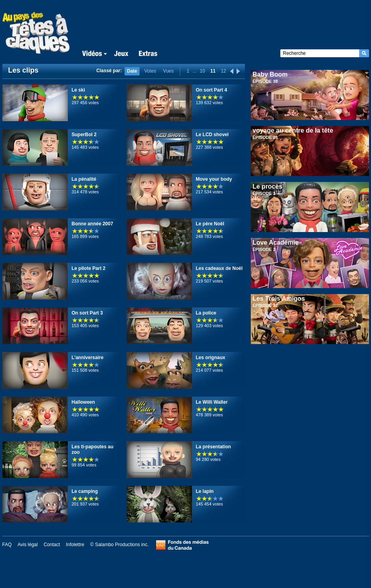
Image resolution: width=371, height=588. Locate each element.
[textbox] (320, 53)
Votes (150, 71)
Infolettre (75, 545)
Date (132, 71)
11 (213, 71)
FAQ (7, 545)
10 (202, 71)
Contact (52, 545)
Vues (169, 71)
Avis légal (28, 545)
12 (223, 71)
